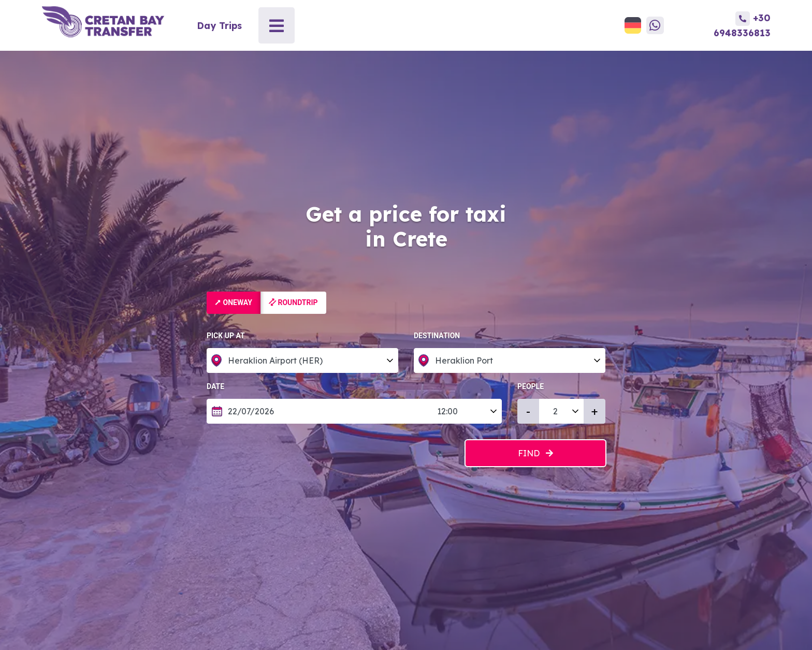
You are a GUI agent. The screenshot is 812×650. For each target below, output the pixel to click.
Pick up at (226, 336)
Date (221, 386)
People (531, 386)
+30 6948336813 (742, 25)
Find (535, 453)
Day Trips (219, 25)
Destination (437, 336)
